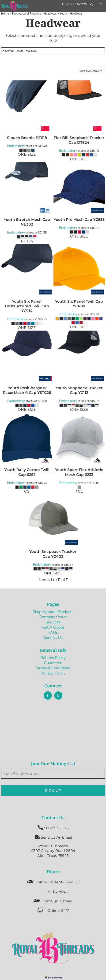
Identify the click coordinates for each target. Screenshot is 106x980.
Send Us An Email (56, 837)
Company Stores (53, 617)
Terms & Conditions (53, 668)
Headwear (50, 14)
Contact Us (53, 638)
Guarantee (53, 663)
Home (5, 14)
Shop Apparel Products (26, 14)
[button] (53, 948)
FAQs (53, 632)
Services (53, 622)
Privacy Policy (53, 673)
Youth (63, 14)
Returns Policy (53, 658)
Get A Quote (53, 627)
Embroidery (16, 146)
